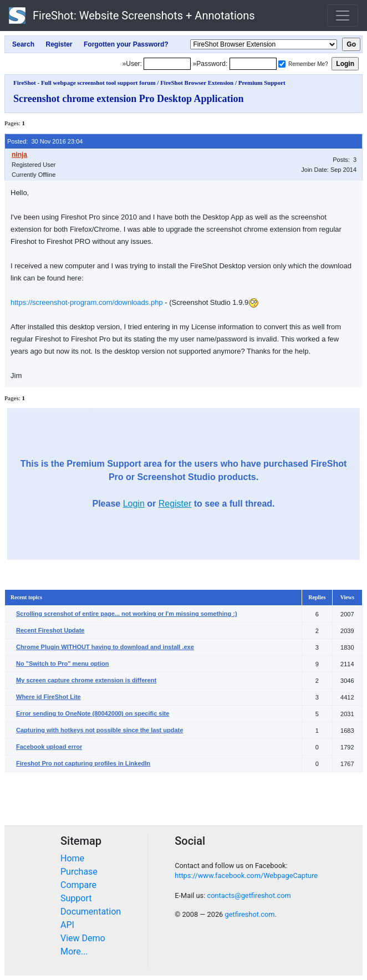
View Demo (83, 938)
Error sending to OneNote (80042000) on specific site (93, 713)
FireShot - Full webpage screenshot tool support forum (85, 83)
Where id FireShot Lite (49, 697)
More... (74, 951)
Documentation (91, 912)
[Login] (167, 64)
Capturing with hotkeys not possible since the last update (100, 730)
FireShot (132, 16)
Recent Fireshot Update (50, 630)
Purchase (79, 872)
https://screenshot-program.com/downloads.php (87, 302)
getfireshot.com (249, 914)
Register (175, 504)
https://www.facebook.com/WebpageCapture (246, 876)
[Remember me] (282, 64)
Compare (78, 885)
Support (76, 898)
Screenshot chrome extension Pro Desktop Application (129, 99)
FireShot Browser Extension (197, 83)
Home (72, 858)
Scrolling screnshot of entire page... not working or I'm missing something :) (127, 614)
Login (134, 504)
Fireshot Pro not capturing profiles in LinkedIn (83, 763)
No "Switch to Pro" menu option (62, 663)
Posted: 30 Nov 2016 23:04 (45, 141)
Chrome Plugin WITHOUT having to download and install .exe (105, 647)
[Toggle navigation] (343, 16)
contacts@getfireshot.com (249, 895)
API (67, 925)
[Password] (253, 64)
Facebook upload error (49, 747)
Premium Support (262, 83)
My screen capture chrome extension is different (86, 680)
